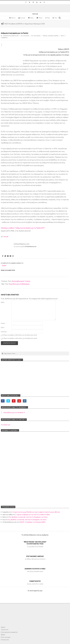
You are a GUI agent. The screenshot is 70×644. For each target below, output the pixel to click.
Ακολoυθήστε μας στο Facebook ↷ (14, 407)
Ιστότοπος (4, 332)
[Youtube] (8, 256)
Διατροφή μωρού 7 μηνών (21, 281)
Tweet (4, 265)
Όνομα (3, 323)
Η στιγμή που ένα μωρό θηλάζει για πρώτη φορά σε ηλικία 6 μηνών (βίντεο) (36, 512)
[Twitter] (5, 256)
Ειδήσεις (51, 36)
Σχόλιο (3, 302)
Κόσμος (56, 36)
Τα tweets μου (6, 425)
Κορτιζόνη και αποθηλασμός (19, 284)
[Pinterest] (10, 256)
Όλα (35, 36)
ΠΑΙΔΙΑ (38, 36)
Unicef (6, 236)
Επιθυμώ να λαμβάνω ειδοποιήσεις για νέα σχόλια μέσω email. (20, 335)
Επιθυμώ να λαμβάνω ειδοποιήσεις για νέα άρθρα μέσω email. (20, 338)
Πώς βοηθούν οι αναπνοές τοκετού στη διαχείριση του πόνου (28, 517)
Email (3, 327)
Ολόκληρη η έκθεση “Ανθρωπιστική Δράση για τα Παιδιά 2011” (23, 228)
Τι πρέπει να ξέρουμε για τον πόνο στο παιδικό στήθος (33, 514)
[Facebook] (3, 256)
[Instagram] (13, 256)
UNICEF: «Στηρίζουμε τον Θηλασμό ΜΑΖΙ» (33, 522)
